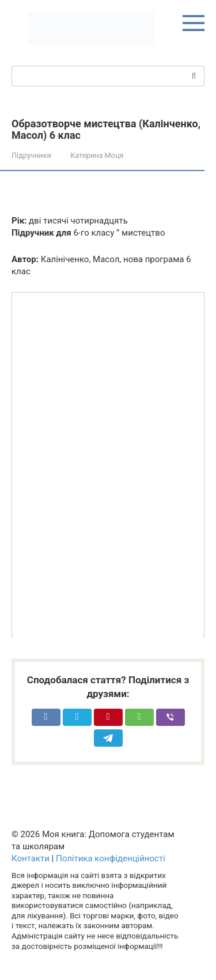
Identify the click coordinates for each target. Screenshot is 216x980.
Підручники (31, 155)
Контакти (31, 858)
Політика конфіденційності (111, 858)
